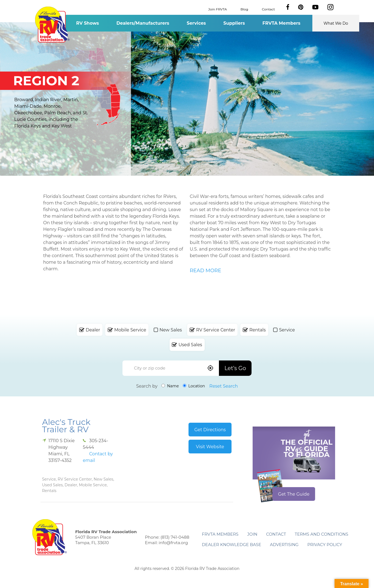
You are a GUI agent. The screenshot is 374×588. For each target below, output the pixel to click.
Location (194, 386)
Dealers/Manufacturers (143, 23)
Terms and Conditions (322, 534)
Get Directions (210, 430)
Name (170, 386)
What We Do (336, 23)
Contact (268, 9)
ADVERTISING (284, 545)
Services (196, 23)
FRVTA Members (282, 23)
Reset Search (224, 386)
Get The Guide (294, 494)
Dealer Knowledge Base (232, 545)
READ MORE (206, 271)
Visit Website (210, 447)
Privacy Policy (325, 545)
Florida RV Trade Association (52, 25)
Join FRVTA (218, 9)
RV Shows (88, 23)
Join (252, 534)
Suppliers (234, 23)
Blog (244, 9)
